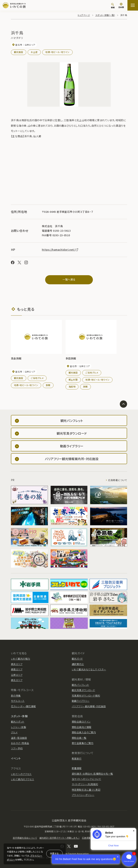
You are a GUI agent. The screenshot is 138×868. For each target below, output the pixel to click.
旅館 (48, 385)
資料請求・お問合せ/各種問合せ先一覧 (92, 774)
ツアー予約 (17, 748)
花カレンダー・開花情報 (23, 706)
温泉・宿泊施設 (19, 738)
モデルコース (18, 701)
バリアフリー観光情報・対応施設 (89, 706)
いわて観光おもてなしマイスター (89, 669)
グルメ (14, 732)
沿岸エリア (17, 675)
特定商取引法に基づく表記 (86, 790)
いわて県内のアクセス (22, 779)
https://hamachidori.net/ (60, 250)
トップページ (84, 15)
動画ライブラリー (81, 701)
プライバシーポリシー (83, 795)
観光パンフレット (80, 685)
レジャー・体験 (18, 727)
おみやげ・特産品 (20, 743)
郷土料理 (73, 380)
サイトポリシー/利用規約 (85, 784)
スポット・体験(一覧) (105, 15)
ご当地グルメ (37, 378)
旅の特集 (16, 696)
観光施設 (19, 52)
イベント (16, 758)
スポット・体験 (19, 716)
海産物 (72, 386)
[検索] (113, 6)
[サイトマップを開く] (133, 5)
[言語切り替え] (121, 6)
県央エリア (17, 664)
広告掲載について (118, 480)
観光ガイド (77, 659)
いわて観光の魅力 (20, 659)
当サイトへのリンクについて (86, 779)
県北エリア (17, 680)
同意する (54, 853)
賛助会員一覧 (79, 738)
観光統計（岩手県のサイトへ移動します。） (60, 838)
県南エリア (17, 669)
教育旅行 (77, 759)
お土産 (34, 52)
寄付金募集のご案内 (83, 743)
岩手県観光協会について (25, 838)
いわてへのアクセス (21, 774)
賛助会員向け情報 (81, 727)
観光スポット (18, 722)
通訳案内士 (78, 664)
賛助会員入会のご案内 (84, 732)
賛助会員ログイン (81, 722)
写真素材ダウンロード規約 (86, 696)
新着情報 (77, 768)
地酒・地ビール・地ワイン (57, 52)
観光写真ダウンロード (83, 690)
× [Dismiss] (134, 831)
